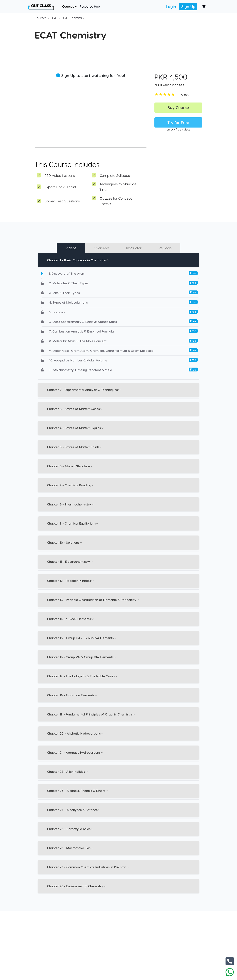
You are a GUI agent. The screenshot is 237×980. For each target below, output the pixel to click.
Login (171, 6)
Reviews (165, 248)
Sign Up (188, 6)
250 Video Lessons (60, 175)
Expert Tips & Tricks (60, 187)
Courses (70, 6)
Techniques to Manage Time (118, 187)
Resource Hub (90, 6)
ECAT (54, 18)
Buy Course (178, 107)
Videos (71, 248)
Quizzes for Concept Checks (116, 201)
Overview (101, 248)
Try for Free (178, 122)
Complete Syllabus (115, 175)
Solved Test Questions (62, 201)
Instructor (134, 248)
